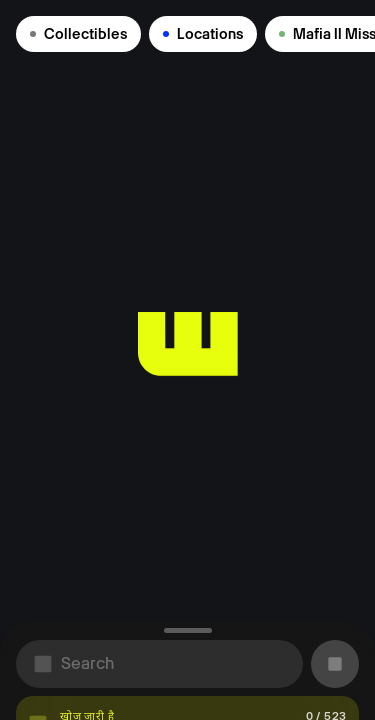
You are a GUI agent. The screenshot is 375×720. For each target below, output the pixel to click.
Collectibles (78, 34)
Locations (203, 34)
